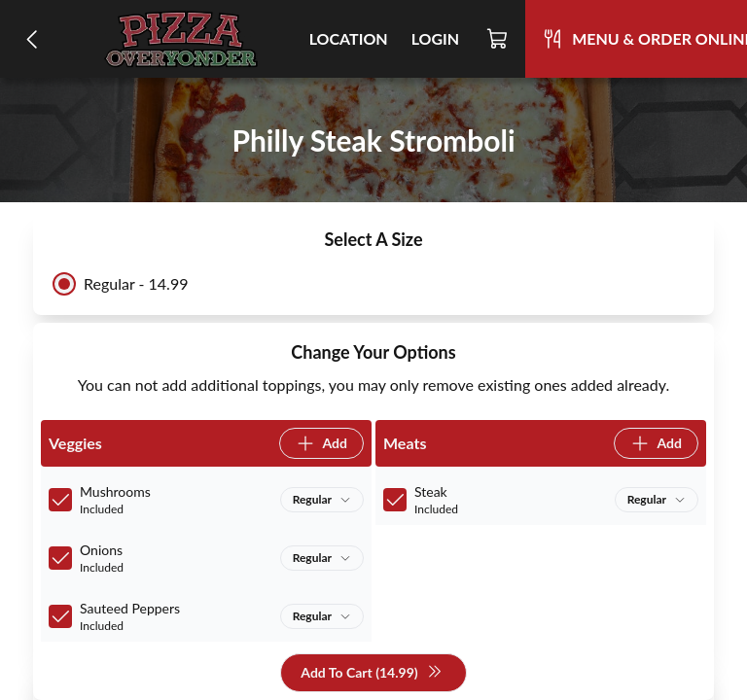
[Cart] (498, 39)
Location (349, 38)
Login (436, 38)
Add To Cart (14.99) (371, 673)
